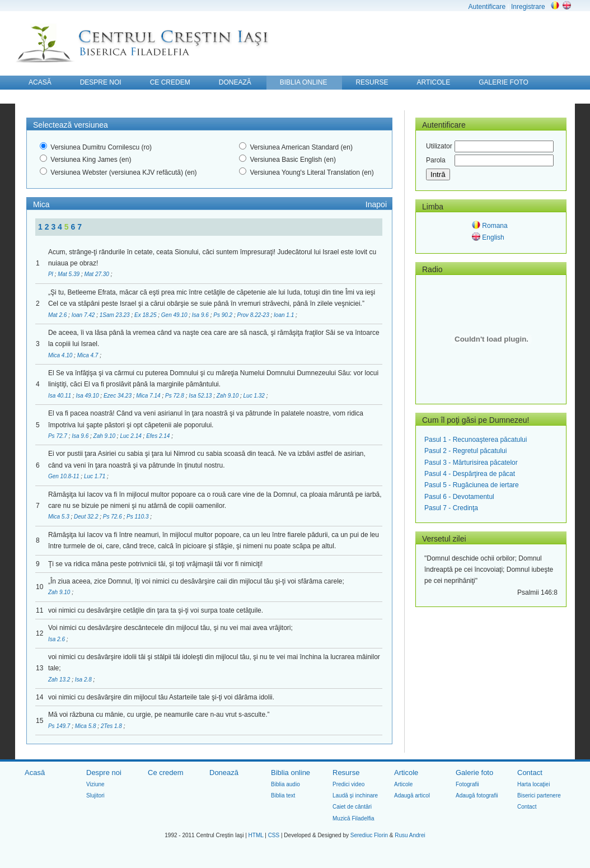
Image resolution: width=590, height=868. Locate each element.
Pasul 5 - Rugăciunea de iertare (472, 485)
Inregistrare (528, 7)
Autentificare (487, 7)
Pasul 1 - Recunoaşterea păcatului (476, 440)
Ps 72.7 (58, 436)
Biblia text (283, 795)
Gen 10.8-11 (64, 476)
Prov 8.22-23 (254, 315)
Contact (530, 773)
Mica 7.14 (149, 396)
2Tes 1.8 (112, 726)
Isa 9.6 (201, 315)
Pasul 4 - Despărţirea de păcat (470, 474)
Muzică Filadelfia (353, 818)
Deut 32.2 (87, 517)
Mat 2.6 (58, 315)
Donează (224, 773)
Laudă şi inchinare (355, 795)
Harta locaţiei (533, 784)
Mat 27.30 (97, 274)
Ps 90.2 (224, 315)
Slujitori (95, 795)
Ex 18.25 (146, 315)
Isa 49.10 (88, 396)
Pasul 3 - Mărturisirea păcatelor (471, 463)
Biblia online (291, 773)
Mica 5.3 (60, 517)
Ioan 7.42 (84, 315)
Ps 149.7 (60, 726)
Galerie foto (474, 773)
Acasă (35, 773)
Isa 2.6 (57, 639)
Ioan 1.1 (285, 315)
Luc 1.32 (255, 396)
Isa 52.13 (201, 396)
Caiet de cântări (352, 807)
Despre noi (104, 773)
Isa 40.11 (60, 396)
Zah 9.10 (228, 396)
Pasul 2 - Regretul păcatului (465, 451)
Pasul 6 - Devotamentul (459, 497)
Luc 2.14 (131, 436)
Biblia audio (285, 784)
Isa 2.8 (84, 680)
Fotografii (467, 784)
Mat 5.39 (69, 274)
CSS (274, 835)
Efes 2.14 (159, 436)
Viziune (95, 784)
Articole (406, 773)
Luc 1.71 (95, 476)
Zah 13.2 (60, 680)
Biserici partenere (539, 795)
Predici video (348, 784)
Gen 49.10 (175, 315)
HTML (256, 835)
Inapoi (376, 204)
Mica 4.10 (61, 355)
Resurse (346, 773)
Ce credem (166, 773)
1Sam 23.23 (116, 315)
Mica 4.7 (89, 355)
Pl (51, 274)
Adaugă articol (412, 795)
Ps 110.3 (138, 517)
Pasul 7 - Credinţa (451, 508)
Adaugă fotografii (477, 795)
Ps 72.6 (113, 517)
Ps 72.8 (175, 396)
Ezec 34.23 (118, 396)
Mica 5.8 (86, 726)
